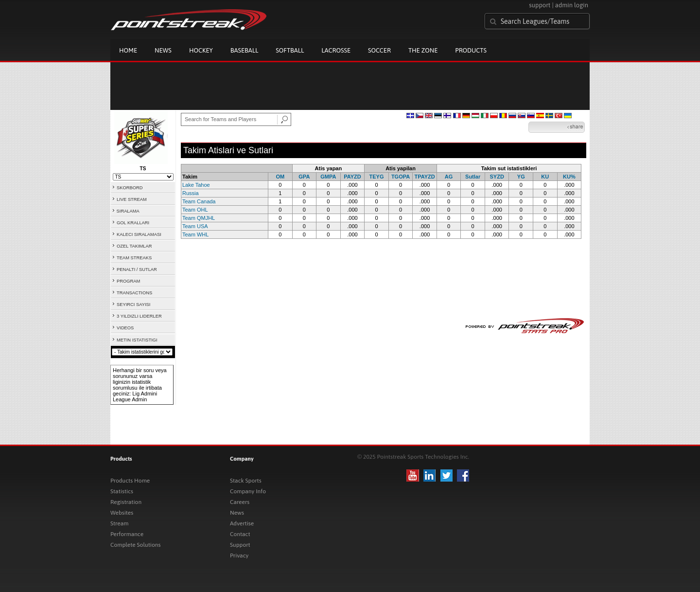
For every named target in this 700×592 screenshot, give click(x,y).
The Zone (423, 50)
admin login (572, 5)
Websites (122, 513)
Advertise (242, 523)
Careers (240, 502)
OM (280, 177)
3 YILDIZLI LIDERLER (139, 316)
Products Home (130, 481)
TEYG (377, 177)
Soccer (379, 50)
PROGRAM (128, 281)
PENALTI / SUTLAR (137, 269)
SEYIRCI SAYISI (133, 305)
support (540, 5)
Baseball (245, 50)
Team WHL (195, 234)
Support (240, 545)
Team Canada (199, 201)
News (163, 50)
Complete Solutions (135, 545)
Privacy (239, 556)
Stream (119, 523)
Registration (126, 502)
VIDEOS (125, 328)
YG (521, 177)
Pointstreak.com (189, 20)
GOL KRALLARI (133, 223)
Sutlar (473, 177)
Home (128, 50)
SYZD (497, 177)
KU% (569, 177)
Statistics (122, 491)
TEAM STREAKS (134, 258)
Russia (191, 193)
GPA (304, 177)
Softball (290, 50)
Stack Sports (246, 481)
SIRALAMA (128, 211)
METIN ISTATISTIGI (137, 340)
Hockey (201, 50)
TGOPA (401, 177)
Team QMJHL (199, 218)
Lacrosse (336, 50)
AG (449, 177)
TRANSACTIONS (134, 293)
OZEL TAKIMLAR (134, 246)
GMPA (328, 177)
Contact (240, 534)
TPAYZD (424, 177)
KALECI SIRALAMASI (139, 234)
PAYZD (352, 177)
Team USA (195, 226)
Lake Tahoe (196, 185)
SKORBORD (130, 188)
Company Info (248, 491)
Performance (127, 534)
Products (471, 50)
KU (545, 177)
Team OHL (195, 210)
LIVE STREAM (132, 199)
